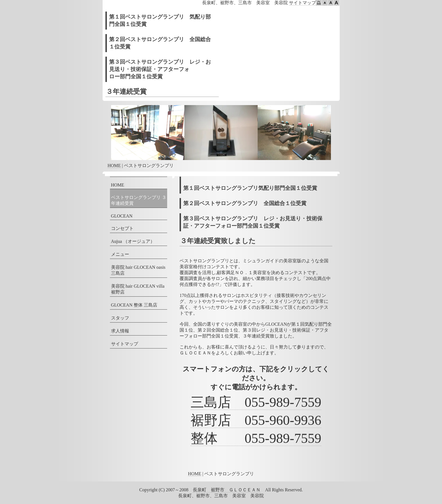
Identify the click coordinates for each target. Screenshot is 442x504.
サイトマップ (302, 3)
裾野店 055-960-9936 (256, 420)
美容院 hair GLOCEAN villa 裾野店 (138, 289)
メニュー (120, 254)
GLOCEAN (122, 216)
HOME (114, 166)
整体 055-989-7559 (256, 438)
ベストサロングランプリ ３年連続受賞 (139, 200)
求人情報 (120, 331)
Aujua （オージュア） (133, 241)
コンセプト (122, 228)
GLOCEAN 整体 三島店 (134, 305)
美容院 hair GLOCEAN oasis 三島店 (138, 270)
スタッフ (120, 318)
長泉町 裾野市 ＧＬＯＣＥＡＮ (227, 490)
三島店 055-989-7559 (256, 402)
